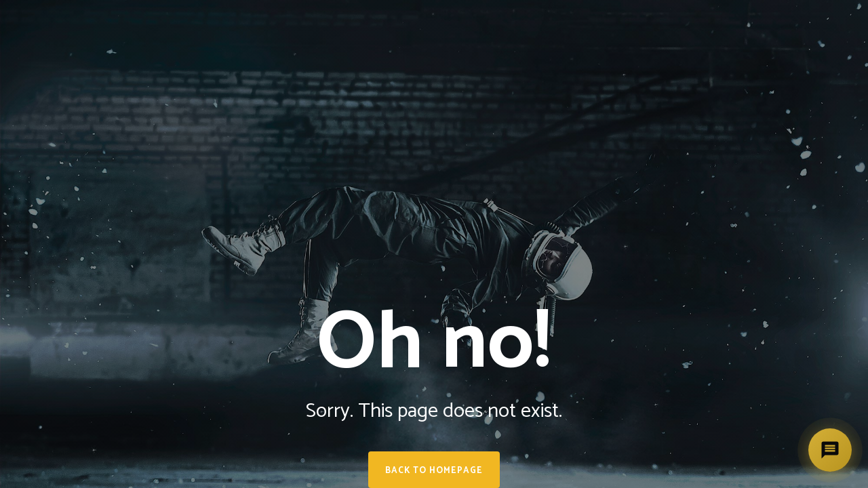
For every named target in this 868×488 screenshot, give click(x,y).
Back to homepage (434, 471)
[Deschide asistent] (830, 450)
